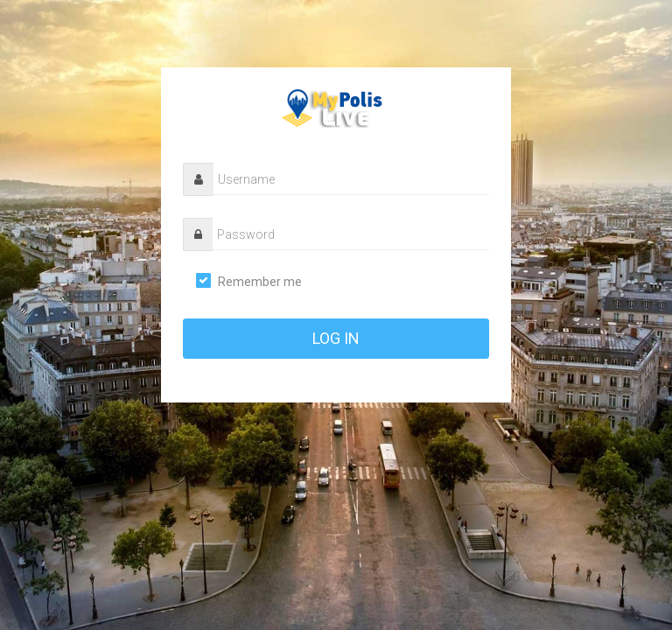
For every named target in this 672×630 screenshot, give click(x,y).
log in (336, 338)
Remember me (260, 282)
